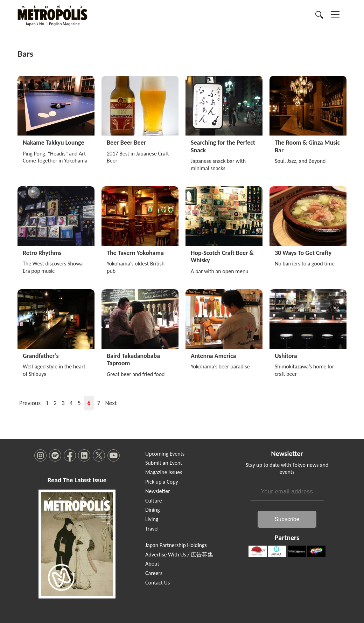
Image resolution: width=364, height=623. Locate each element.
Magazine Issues (164, 472)
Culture (154, 501)
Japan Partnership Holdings (176, 545)
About (152, 564)
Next (111, 403)
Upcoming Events (165, 454)
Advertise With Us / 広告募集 (179, 555)
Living (152, 519)
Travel (152, 529)
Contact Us (157, 583)
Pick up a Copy (162, 482)
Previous (30, 403)
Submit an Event (164, 463)
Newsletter (158, 491)
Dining (153, 510)
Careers (154, 573)
